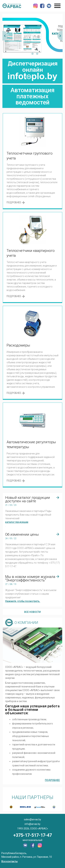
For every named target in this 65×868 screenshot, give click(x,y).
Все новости (32, 612)
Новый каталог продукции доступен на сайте (28, 499)
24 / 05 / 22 (11, 538)
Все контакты (10, 861)
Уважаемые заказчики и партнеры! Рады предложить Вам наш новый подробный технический (28, 515)
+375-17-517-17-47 (33, 835)
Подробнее (52, 780)
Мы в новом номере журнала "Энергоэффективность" (30, 578)
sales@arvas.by (32, 819)
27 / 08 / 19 (11, 584)
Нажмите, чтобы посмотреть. (23, 601)
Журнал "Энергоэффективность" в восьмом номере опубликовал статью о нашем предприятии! (31, 594)
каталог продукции (17, 522)
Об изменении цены (22, 534)
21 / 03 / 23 (11, 505)
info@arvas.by (32, 824)
